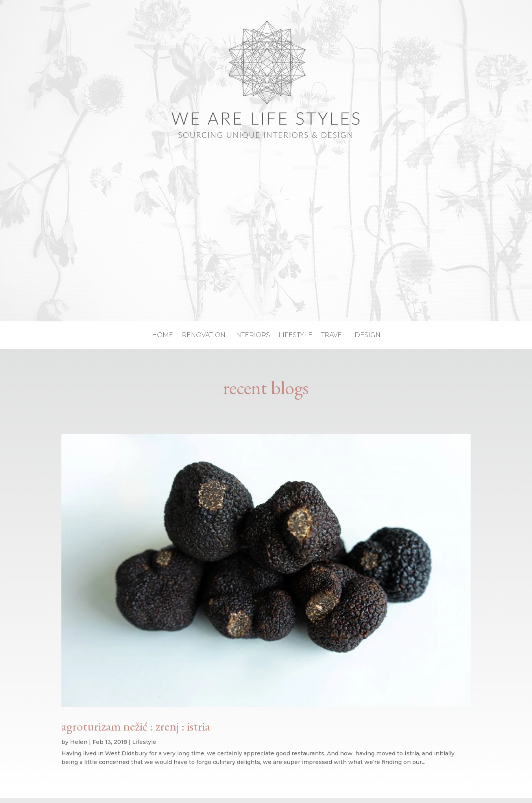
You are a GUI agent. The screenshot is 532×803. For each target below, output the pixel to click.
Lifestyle (144, 742)
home (163, 336)
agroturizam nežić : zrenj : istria (136, 726)
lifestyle (296, 336)
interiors (252, 336)
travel (333, 336)
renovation (204, 336)
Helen (79, 742)
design (368, 336)
